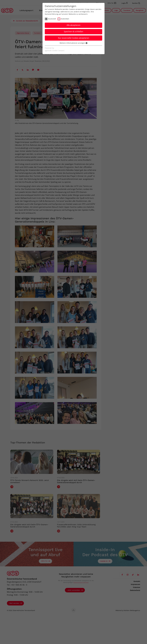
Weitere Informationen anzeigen (73, 43)
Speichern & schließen (73, 32)
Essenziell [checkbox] (52, 19)
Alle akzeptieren (73, 25)
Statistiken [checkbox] (65, 19)
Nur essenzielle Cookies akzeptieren (74, 38)
